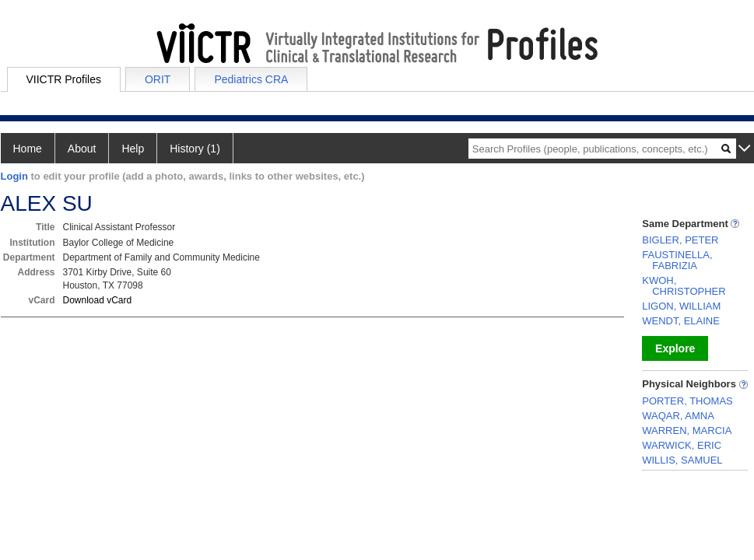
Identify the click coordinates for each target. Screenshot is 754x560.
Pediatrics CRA (251, 79)
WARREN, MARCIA (687, 430)
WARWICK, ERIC (682, 445)
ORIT (158, 79)
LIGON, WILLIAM (681, 306)
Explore (675, 348)
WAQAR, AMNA (678, 416)
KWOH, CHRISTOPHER (684, 286)
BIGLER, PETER (680, 240)
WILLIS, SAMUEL (682, 460)
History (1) (195, 149)
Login (14, 176)
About (82, 149)
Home (28, 149)
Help (133, 149)
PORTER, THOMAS (687, 401)
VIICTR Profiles (64, 79)
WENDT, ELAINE (681, 321)
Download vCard (98, 300)
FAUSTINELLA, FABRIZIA (677, 260)
